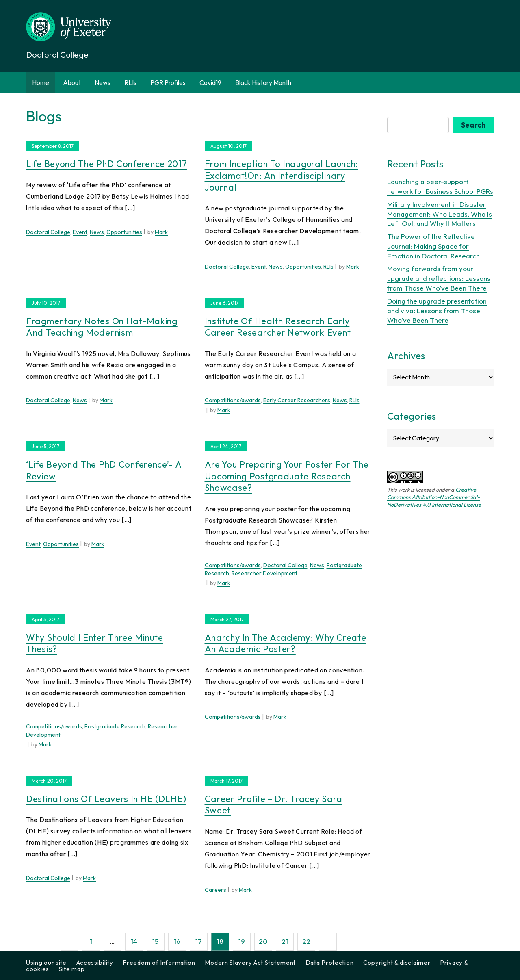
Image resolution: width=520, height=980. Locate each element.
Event (80, 232)
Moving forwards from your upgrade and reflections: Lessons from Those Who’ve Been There (439, 278)
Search (473, 125)
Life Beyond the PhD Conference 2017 (107, 164)
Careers (216, 890)
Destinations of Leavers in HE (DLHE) (106, 799)
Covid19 (210, 82)
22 (306, 941)
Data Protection (330, 962)
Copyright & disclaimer (397, 962)
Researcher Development (264, 573)
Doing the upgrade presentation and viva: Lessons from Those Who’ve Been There (437, 311)
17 (199, 941)
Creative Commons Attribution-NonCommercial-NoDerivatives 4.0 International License (434, 497)
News (103, 82)
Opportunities (124, 232)
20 (263, 941)
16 (177, 941)
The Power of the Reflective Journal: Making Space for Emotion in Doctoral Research (434, 246)
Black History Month (263, 82)
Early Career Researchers (297, 400)
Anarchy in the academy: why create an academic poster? (286, 643)
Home (41, 82)
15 (155, 941)
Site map (72, 969)
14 (134, 941)
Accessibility (95, 962)
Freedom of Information (159, 962)
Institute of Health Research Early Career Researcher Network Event (278, 327)
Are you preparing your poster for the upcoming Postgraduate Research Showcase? (287, 476)
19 (242, 941)
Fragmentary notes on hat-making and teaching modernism (102, 327)
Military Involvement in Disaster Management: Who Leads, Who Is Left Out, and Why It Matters (440, 214)
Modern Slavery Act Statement (250, 962)
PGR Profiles (168, 82)
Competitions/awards (233, 400)
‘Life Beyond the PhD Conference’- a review (104, 470)
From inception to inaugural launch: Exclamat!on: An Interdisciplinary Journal (282, 175)
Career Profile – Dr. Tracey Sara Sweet (274, 805)
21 (285, 941)
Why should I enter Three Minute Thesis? (95, 643)
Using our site (46, 962)
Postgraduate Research (115, 726)
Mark (161, 232)
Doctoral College (48, 232)
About (72, 82)
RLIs (130, 82)
